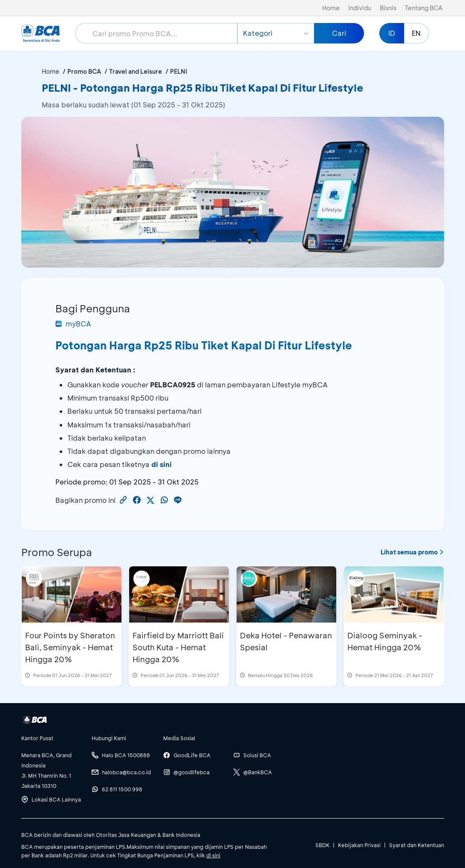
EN (416, 33)
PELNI (179, 71)
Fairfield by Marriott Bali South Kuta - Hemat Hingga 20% (178, 647)
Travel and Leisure (136, 71)
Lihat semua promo (412, 552)
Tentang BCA (424, 8)
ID (392, 33)
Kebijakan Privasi (359, 845)
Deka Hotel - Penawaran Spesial (286, 641)
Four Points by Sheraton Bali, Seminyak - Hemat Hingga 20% (70, 647)
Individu (360, 8)
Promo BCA (84, 71)
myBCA (73, 324)
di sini (162, 464)
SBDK (322, 845)
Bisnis (388, 8)
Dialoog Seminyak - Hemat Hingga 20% (385, 641)
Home (331, 8)
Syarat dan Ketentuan (417, 845)
